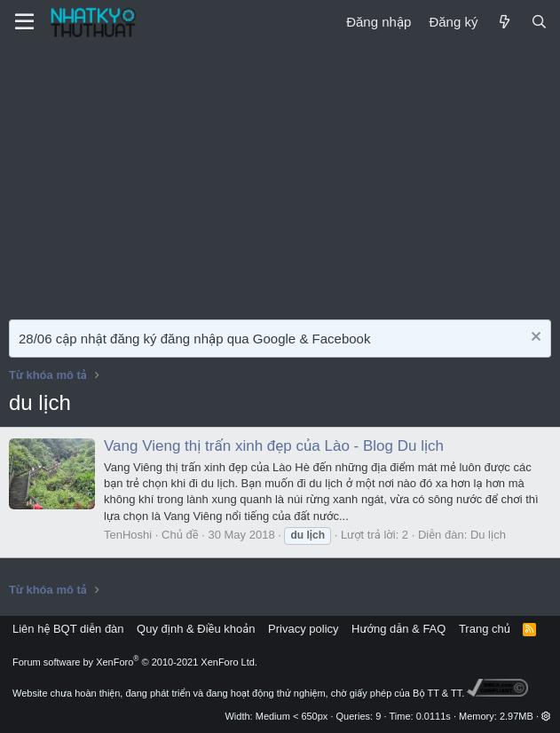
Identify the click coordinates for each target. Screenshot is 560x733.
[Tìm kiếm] (539, 22)
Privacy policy (303, 629)
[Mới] (504, 22)
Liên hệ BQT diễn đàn (68, 629)
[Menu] (24, 22)
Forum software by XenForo (135, 662)
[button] (546, 716)
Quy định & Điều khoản (196, 629)
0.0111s (434, 716)
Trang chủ (485, 629)
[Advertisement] (280, 177)
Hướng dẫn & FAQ (398, 629)
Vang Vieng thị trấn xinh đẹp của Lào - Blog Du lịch (274, 446)
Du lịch (488, 535)
